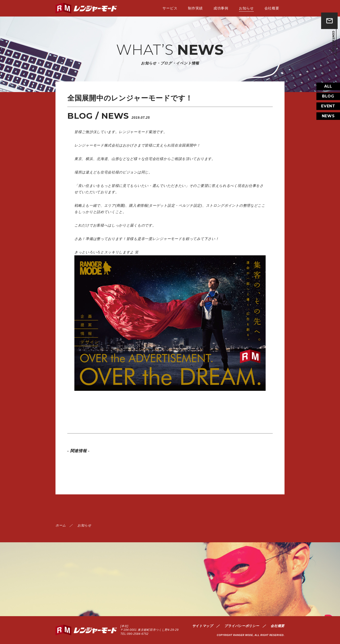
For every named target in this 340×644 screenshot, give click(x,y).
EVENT (328, 114)
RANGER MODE (243, 635)
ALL (328, 94)
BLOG (328, 104)
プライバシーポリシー (242, 626)
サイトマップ (203, 626)
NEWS (328, 124)
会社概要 (278, 626)
